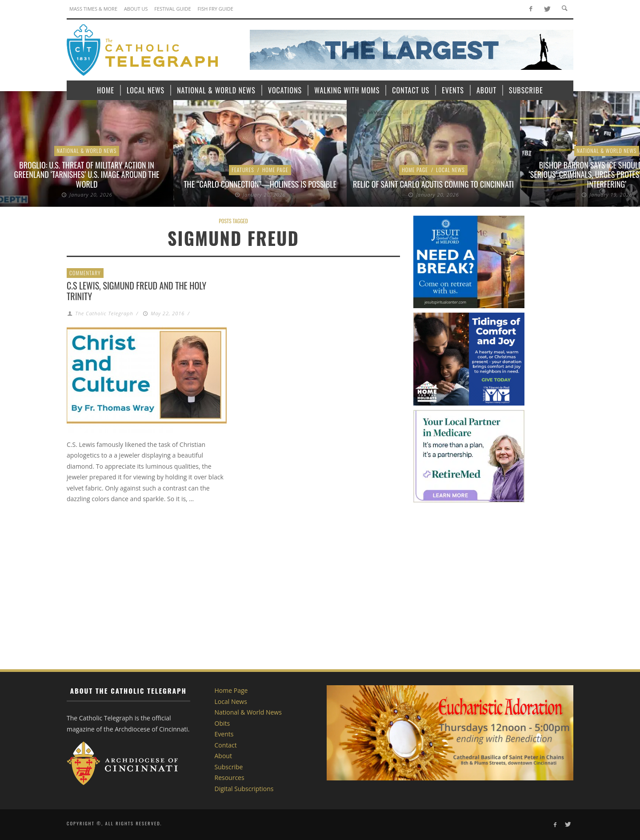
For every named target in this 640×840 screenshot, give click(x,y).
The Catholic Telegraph (104, 313)
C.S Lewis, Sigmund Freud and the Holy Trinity (136, 291)
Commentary (85, 273)
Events (224, 734)
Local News (450, 170)
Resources (230, 778)
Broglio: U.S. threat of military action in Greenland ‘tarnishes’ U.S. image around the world (87, 175)
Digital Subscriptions (244, 789)
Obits (222, 723)
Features (243, 170)
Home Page (275, 170)
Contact (226, 745)
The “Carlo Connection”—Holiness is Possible (260, 184)
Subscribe (229, 767)
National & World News (87, 151)
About (223, 756)
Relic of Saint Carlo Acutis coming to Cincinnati (433, 184)
